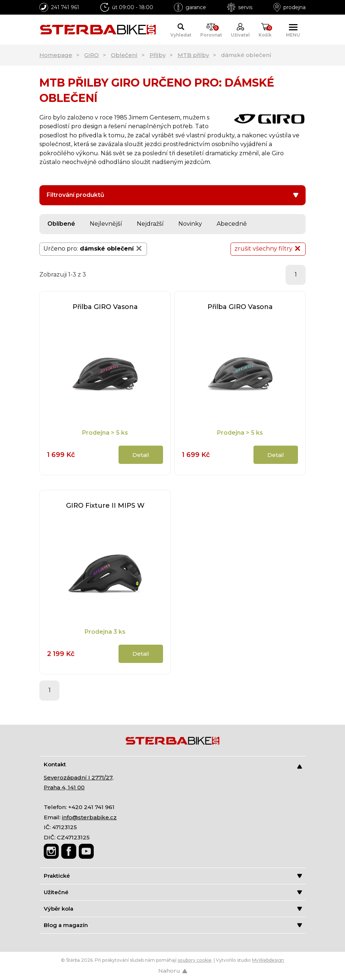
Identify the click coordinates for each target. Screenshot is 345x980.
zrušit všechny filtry (268, 248)
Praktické (173, 876)
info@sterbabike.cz (89, 817)
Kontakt (173, 765)
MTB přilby (193, 55)
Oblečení (124, 55)
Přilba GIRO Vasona (105, 307)
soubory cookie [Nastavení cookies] (195, 960)
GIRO (92, 55)
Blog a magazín (173, 925)
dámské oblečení (111, 248)
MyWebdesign (268, 960)
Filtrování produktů (172, 195)
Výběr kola (173, 909)
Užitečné (173, 892)
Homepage (56, 55)
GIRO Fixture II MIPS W (105, 506)
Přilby (158, 55)
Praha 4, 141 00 (64, 787)
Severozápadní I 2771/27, (79, 777)
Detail (141, 455)
